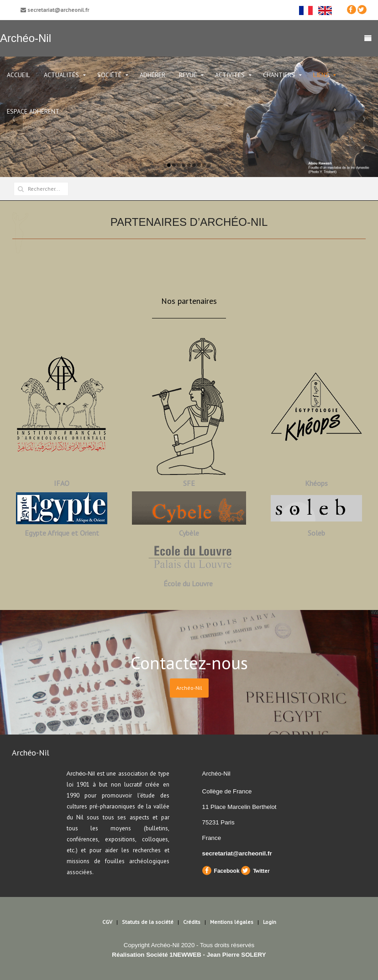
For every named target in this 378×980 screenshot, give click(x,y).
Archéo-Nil (189, 688)
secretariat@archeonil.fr (55, 10)
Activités (230, 75)
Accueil (18, 75)
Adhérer (152, 75)
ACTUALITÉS (61, 75)
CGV (107, 922)
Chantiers (279, 75)
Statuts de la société (148, 922)
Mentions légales (232, 922)
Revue (188, 75)
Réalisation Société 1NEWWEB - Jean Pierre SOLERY (189, 955)
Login (270, 922)
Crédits (192, 922)
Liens (321, 75)
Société (109, 75)
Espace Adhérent (33, 111)
